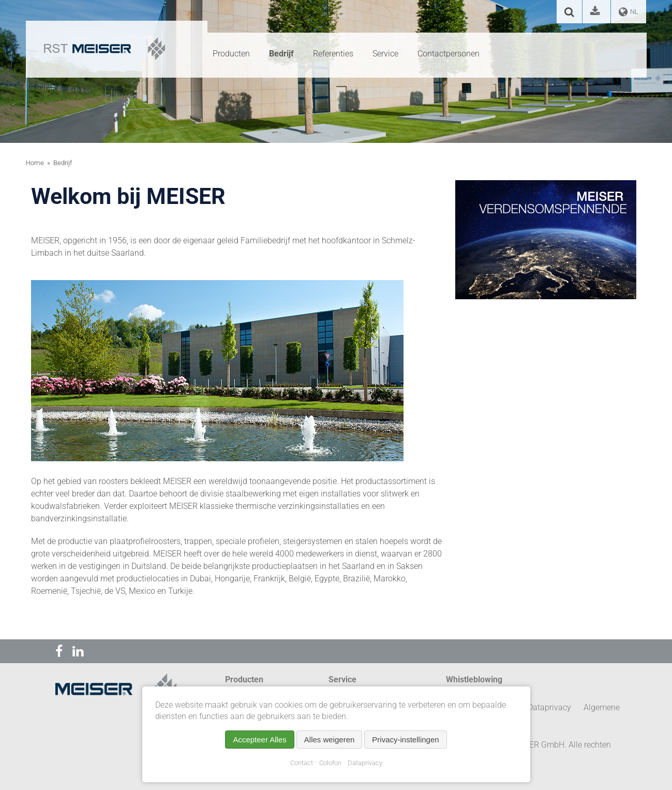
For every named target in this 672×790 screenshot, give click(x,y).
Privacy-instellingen (405, 740)
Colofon (330, 763)
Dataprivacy (365, 763)
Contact (302, 763)
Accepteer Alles (259, 740)
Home (35, 163)
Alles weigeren (330, 740)
